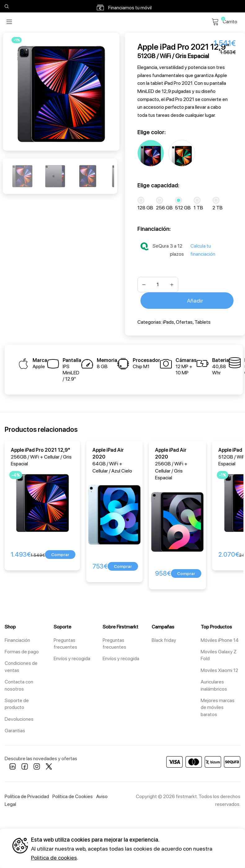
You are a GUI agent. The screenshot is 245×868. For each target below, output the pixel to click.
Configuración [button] (197, 860)
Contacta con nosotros (19, 684)
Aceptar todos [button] (198, 843)
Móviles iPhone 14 (220, 639)
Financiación (17, 639)
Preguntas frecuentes (65, 643)
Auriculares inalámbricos (214, 684)
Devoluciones (19, 718)
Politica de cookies (54, 857)
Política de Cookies (73, 795)
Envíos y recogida (72, 658)
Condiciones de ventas (21, 666)
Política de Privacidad (27, 795)
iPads (168, 321)
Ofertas (184, 321)
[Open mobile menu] (9, 22)
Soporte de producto (17, 703)
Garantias (15, 730)
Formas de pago (22, 651)
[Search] (6, 6)
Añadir (195, 300)
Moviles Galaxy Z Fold (219, 654)
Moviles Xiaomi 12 (219, 669)
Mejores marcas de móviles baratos (218, 706)
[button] (60, 554)
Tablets (203, 321)
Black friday (164, 639)
